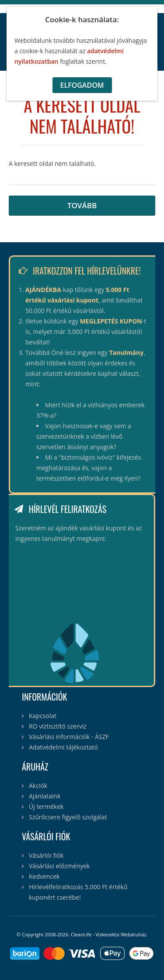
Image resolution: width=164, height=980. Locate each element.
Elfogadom (82, 85)
